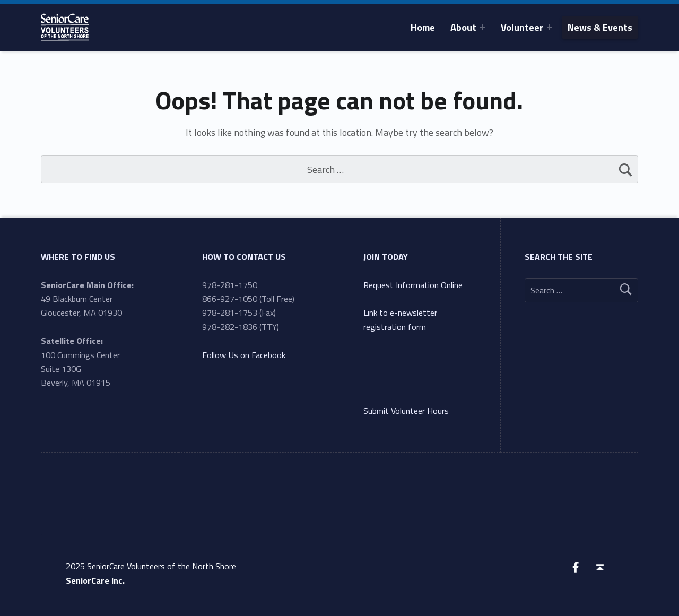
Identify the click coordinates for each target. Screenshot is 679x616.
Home (423, 27)
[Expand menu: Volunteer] (550, 27)
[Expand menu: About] (483, 27)
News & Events (600, 27)
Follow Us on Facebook (244, 355)
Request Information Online (413, 285)
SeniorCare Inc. (95, 580)
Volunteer (522, 27)
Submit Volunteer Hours (406, 411)
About (463, 27)
